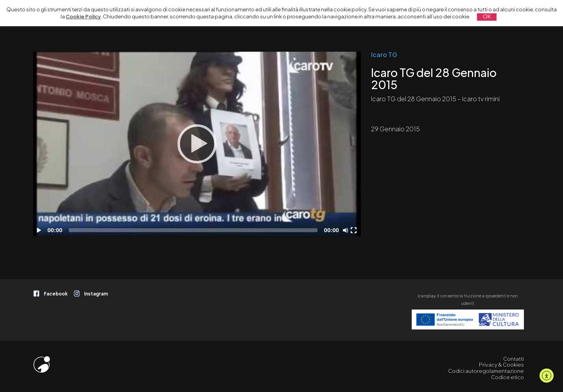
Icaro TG (384, 55)
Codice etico (507, 377)
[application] (197, 144)
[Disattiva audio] (347, 230)
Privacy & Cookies (501, 365)
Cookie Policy (83, 16)
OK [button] (487, 16)
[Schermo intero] (355, 230)
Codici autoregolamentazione (486, 371)
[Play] (197, 144)
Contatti (514, 359)
